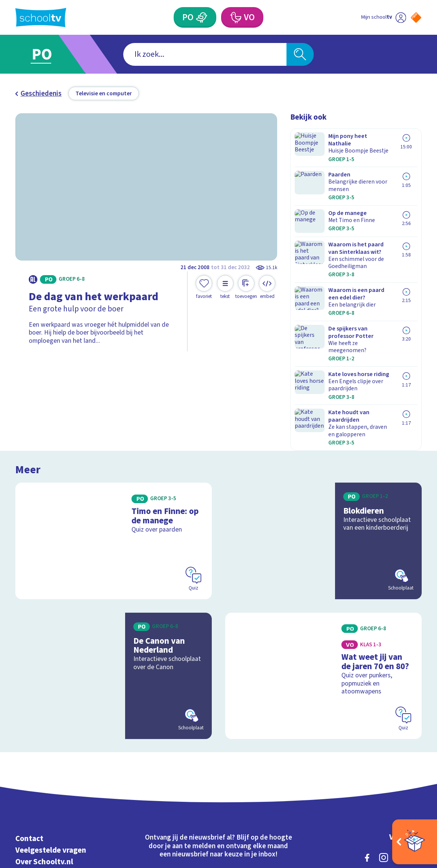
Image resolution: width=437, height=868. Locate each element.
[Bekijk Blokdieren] (323, 434)
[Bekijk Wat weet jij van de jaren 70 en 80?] (323, 564)
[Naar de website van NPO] (416, 18)
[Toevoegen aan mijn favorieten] (204, 287)
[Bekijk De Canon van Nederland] (114, 564)
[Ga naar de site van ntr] (410, 804)
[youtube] (416, 741)
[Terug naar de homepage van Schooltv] (41, 18)
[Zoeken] (300, 54)
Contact (29, 722)
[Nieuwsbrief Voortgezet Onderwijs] (268, 765)
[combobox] (205, 54)
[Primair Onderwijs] (202, 17)
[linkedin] (400, 741)
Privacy (28, 756)
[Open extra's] (415, 842)
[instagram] (384, 741)
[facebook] (367, 741)
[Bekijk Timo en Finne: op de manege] (114, 434)
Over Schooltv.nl (44, 745)
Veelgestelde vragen (51, 733)
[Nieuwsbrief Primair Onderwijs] (169, 765)
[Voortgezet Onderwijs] (235, 17)
